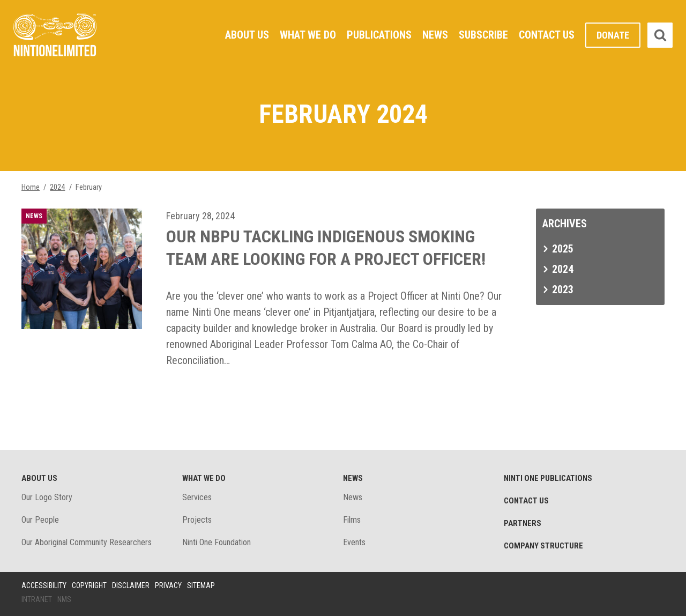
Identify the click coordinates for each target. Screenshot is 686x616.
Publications (379, 35)
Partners (523, 523)
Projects (197, 520)
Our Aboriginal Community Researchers (87, 542)
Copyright (89, 585)
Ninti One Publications (548, 478)
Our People (40, 520)
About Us (247, 35)
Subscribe (483, 35)
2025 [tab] (563, 249)
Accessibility (44, 585)
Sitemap (201, 585)
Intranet (37, 599)
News (435, 35)
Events (354, 542)
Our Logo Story (47, 497)
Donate (613, 35)
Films (352, 520)
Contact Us (547, 35)
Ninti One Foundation (217, 542)
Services (197, 497)
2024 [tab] (563, 269)
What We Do (308, 35)
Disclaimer (131, 585)
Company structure (543, 546)
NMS (64, 599)
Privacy (168, 585)
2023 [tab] (563, 290)
